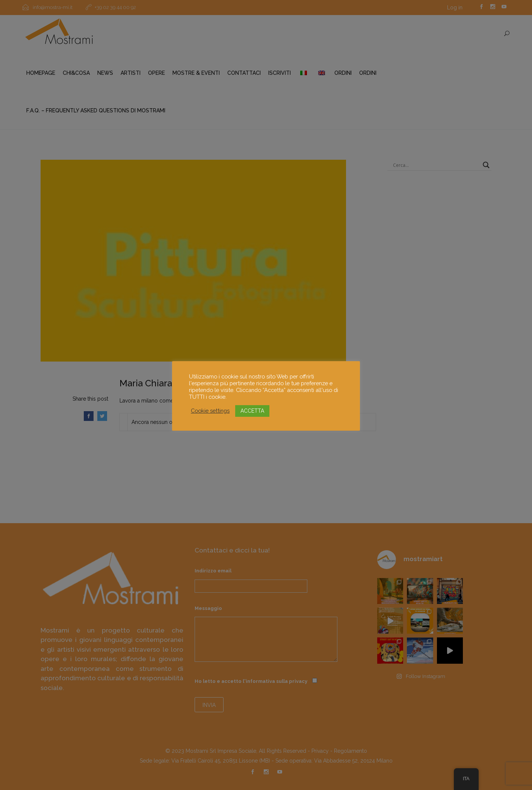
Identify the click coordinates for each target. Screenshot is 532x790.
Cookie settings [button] (210, 411)
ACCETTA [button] (252, 411)
